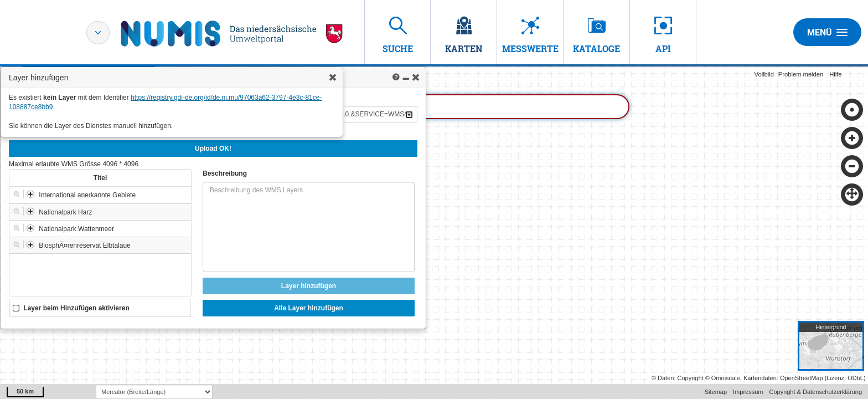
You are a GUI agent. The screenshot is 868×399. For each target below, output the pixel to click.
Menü (827, 32)
